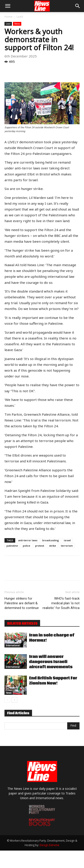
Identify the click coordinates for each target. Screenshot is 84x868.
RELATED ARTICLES (22, 624)
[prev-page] (7, 700)
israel (67, 540)
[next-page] (14, 700)
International (13, 645)
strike (53, 546)
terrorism (67, 546)
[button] (8, 6)
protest (40, 546)
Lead (20, 17)
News (17, 24)
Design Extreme (50, 845)
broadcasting (51, 540)
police (27, 546)
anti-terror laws (28, 540)
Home (8, 17)
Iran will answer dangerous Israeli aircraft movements (51, 662)
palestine (12, 546)
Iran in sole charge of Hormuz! (52, 638)
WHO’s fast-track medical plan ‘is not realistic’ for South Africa (61, 603)
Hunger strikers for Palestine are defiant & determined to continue (22, 603)
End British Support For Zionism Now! (53, 681)
